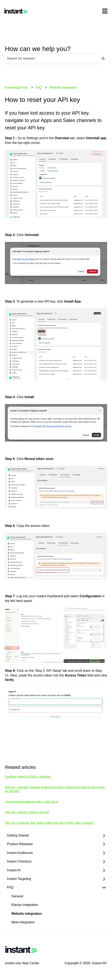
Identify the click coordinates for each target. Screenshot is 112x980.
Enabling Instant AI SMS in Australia (28, 777)
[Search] (103, 59)
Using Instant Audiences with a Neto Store (32, 802)
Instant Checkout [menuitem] (19, 861)
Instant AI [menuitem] (14, 870)
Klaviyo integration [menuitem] (25, 905)
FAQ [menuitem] (10, 887)
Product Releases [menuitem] (20, 844)
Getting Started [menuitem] (18, 835)
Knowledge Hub (16, 87)
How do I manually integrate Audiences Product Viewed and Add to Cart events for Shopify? (55, 789)
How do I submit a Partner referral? (27, 812)
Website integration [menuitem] (27, 914)
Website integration (63, 87)
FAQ (39, 87)
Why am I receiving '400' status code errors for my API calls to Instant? (49, 823)
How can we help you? (38, 49)
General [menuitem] (17, 896)
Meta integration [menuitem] (23, 922)
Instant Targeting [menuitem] (19, 879)
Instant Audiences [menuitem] (20, 853)
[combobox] (52, 59)
